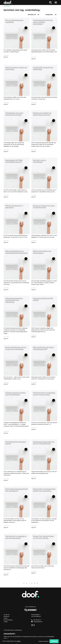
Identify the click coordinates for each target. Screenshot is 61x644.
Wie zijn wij (6, 615)
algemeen (6, 57)
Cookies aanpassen (44, 641)
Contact (6, 618)
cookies (18, 641)
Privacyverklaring (8, 620)
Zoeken (50, 2)
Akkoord (54, 641)
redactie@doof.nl (37, 622)
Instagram (32, 625)
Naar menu (56, 2)
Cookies (6, 622)
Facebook (34, 625)
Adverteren (6, 616)
